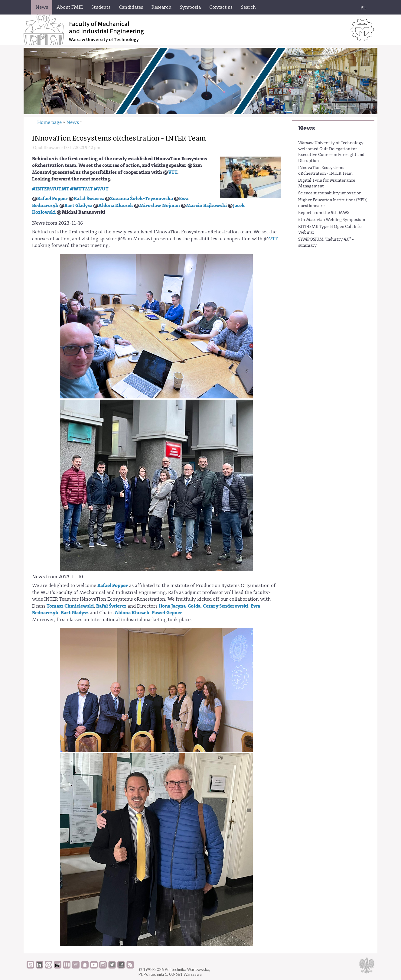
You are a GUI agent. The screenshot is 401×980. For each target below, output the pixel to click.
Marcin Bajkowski (206, 206)
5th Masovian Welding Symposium (332, 220)
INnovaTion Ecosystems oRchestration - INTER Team (325, 171)
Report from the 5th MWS (324, 213)
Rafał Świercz (89, 199)
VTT (173, 172)
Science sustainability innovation (330, 193)
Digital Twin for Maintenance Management (327, 183)
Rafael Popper (52, 199)
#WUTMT (82, 189)
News (306, 128)
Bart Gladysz (78, 206)
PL (363, 8)
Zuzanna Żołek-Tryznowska (142, 199)
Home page (49, 122)
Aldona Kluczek (116, 206)
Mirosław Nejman (160, 206)
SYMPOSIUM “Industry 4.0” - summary (326, 242)
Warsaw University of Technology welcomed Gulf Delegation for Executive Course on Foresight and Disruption (331, 152)
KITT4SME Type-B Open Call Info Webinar (330, 230)
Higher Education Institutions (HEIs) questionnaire (333, 203)
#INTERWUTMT (51, 189)
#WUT (101, 189)
